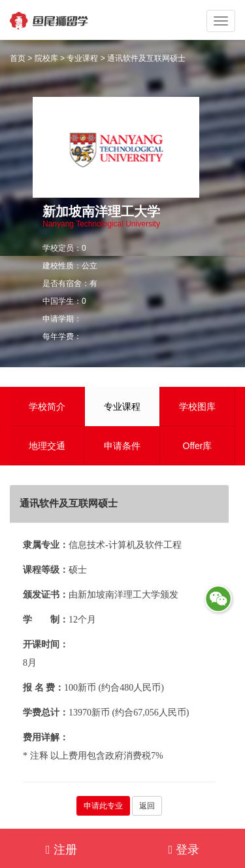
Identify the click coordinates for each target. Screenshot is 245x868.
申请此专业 (103, 806)
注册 (61, 850)
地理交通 (47, 446)
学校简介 (47, 407)
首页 (18, 58)
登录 (184, 850)
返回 (147, 806)
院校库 (46, 58)
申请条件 (122, 446)
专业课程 (82, 58)
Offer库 (198, 446)
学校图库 (197, 407)
